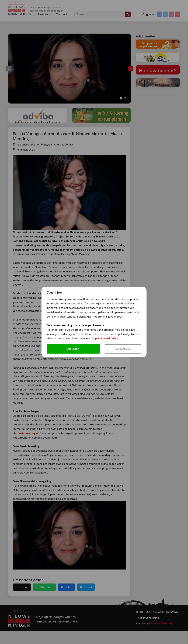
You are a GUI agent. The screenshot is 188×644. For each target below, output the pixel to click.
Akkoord (73, 349)
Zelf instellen (123, 349)
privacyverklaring (107, 339)
